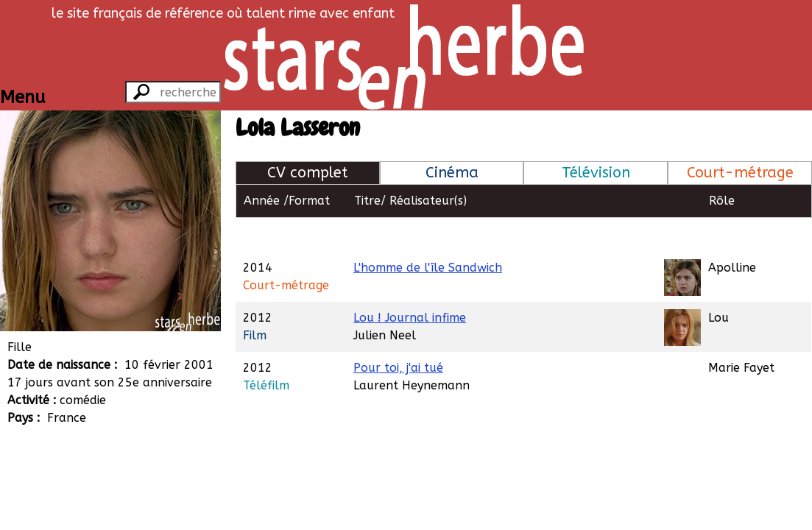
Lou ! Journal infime (410, 284)
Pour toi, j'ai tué (398, 334)
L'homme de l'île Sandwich (428, 234)
